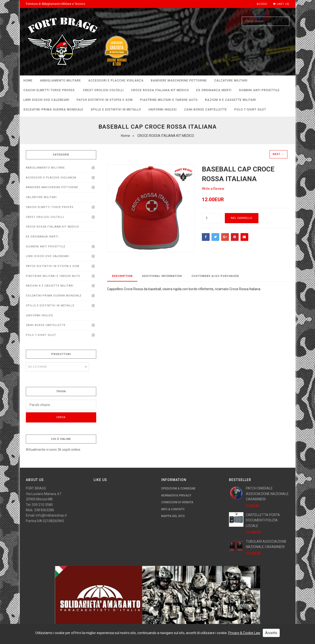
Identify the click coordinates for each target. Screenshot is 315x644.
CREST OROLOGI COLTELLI (103, 90)
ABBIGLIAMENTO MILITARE (60, 81)
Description (122, 276)
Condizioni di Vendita (177, 502)
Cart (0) (281, 4)
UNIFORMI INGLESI (163, 110)
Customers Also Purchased (215, 276)
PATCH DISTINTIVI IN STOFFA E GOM (105, 100)
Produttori (61, 354)
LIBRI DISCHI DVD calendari (46, 100)
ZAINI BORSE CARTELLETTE (205, 110)
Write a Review (213, 189)
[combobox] (58, 367)
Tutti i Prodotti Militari (130, 637)
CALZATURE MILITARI (231, 81)
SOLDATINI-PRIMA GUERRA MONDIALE (53, 110)
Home (28, 81)
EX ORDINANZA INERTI (214, 90)
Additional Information (162, 276)
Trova (61, 391)
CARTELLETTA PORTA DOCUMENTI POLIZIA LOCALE (263, 520)
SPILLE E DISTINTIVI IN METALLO (116, 110)
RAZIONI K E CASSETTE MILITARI (231, 100)
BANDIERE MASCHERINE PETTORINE (179, 81)
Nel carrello (242, 218)
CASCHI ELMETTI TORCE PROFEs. (50, 90)
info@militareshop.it (51, 515)
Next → (278, 154)
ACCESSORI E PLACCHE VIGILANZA (116, 81)
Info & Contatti (173, 509)
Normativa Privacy (176, 496)
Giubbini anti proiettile (259, 90)
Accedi (262, 4)
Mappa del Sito (173, 516)
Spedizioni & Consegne (178, 489)
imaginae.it (101, 637)
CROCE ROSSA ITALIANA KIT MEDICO (160, 90)
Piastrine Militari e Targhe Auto (169, 100)
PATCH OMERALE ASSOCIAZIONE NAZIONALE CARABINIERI (267, 494)
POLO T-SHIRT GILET (250, 110)
